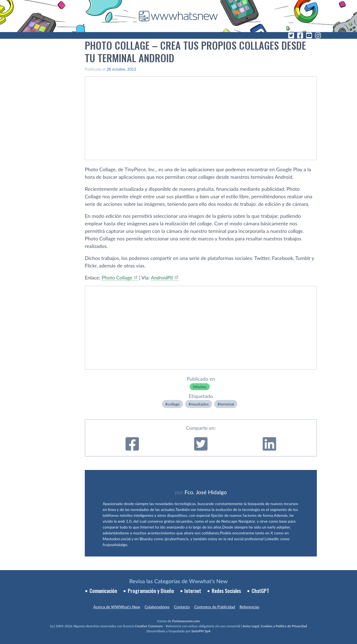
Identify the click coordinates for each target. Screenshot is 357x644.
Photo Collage (117, 278)
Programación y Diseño (151, 591)
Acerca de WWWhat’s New (117, 607)
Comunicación (103, 591)
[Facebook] (300, 35)
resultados (200, 404)
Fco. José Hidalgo (206, 492)
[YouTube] (309, 35)
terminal (227, 404)
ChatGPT (260, 591)
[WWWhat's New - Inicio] (178, 16)
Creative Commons (149, 626)
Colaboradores (157, 607)
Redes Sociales (226, 591)
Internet (193, 591)
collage (174, 404)
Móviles (200, 387)
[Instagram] (318, 35)
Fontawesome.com (186, 621)
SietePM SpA (201, 631)
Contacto (182, 607)
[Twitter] (291, 35)
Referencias (249, 607)
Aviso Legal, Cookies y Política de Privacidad (275, 626)
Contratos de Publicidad (214, 607)
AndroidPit (162, 278)
